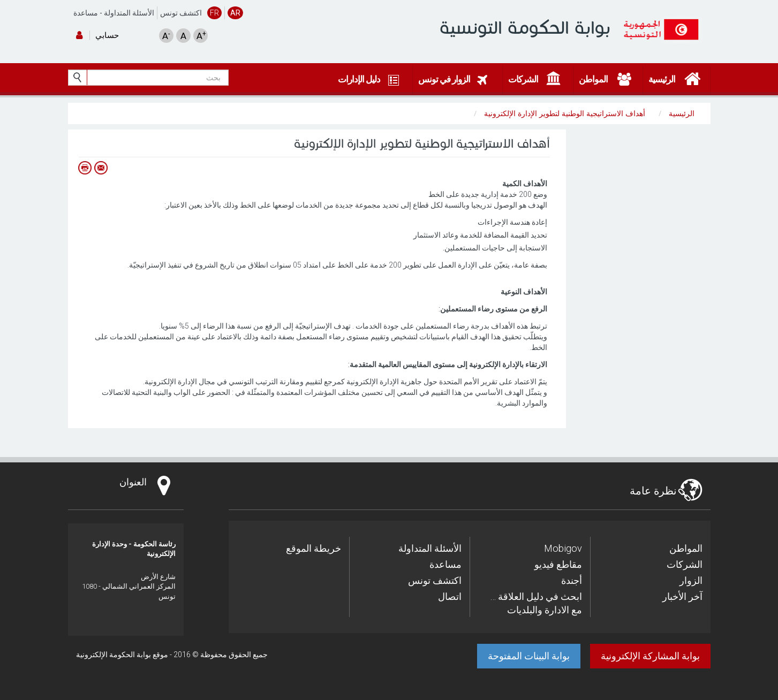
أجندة (572, 580)
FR (214, 13)
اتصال (450, 596)
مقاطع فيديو (558, 564)
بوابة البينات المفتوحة (529, 656)
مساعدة (86, 13)
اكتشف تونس (181, 13)
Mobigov (563, 548)
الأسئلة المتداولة (129, 13)
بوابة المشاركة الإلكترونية (650, 656)
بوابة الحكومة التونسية (525, 28)
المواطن (686, 548)
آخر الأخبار (682, 596)
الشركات (685, 564)
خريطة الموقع (314, 548)
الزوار (691, 580)
